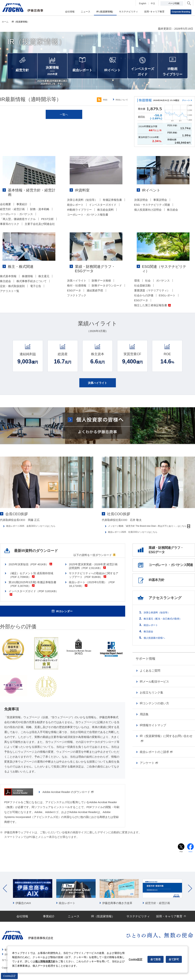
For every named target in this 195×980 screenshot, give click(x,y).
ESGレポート (167, 295)
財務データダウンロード (107, 290)
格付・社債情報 (77, 290)
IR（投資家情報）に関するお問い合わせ (166, 748)
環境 (137, 281)
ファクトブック (77, 300)
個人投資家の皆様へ (157, 647)
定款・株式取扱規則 (12, 290)
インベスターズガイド (103, 209)
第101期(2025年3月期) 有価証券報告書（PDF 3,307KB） (32, 589)
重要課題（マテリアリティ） (152, 290)
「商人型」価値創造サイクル (18, 219)
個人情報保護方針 (45, 961)
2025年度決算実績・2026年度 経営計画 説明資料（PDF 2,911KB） (95, 571)
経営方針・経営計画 (12, 209)
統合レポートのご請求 (156, 761)
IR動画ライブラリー (79, 214)
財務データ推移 (101, 285)
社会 (148, 281)
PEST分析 (47, 219)
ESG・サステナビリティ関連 (152, 209)
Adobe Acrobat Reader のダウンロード (68, 796)
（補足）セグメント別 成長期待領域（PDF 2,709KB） (31, 580)
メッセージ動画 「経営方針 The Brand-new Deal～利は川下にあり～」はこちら (152, 532)
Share (191, 857)
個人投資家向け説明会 (148, 214)
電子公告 (36, 290)
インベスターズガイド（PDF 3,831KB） (33, 597)
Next (190, 894)
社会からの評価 (144, 295)
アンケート (149, 772)
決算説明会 (141, 204)
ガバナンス (163, 281)
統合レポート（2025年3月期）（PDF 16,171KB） (92, 589)
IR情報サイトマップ (153, 735)
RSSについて (120, 104)
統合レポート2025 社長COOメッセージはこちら (139, 539)
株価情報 (27, 281)
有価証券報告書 (112, 204)
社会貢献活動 (142, 285)
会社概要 (5, 204)
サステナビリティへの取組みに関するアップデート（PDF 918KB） (94, 580)
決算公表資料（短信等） (82, 204)
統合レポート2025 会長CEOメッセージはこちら (37, 530)
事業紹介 (22, 204)
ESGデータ (74, 295)
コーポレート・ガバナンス (16, 214)
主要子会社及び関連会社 (40, 224)
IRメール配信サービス (154, 691)
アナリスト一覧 (10, 295)
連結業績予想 (95, 295)
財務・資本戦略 (40, 209)
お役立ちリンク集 (152, 702)
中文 (153, 3)
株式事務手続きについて (32, 285)
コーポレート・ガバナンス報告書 (88, 219)
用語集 (144, 724)
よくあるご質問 (150, 680)
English (143, 3)
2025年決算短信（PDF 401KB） (30, 569)
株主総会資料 (105, 214)
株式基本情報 (8, 281)
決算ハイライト (77, 285)
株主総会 (173, 214)
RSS (97, 104)
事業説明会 (160, 204)
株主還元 (44, 281)
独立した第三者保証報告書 (152, 305)
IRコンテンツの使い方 (154, 713)
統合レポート (75, 209)
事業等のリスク (10, 224)
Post (181, 857)
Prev (5, 894)
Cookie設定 (9, 976)
